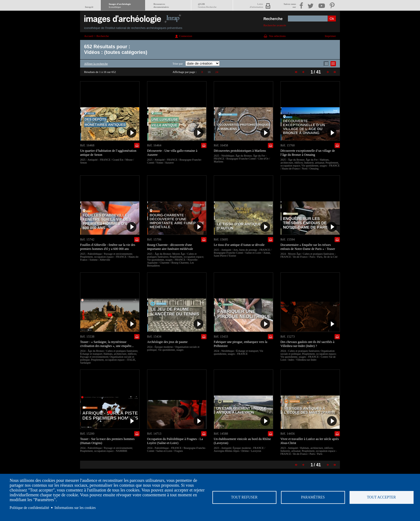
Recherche (273, 19)
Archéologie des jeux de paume (167, 342)
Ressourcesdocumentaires (161, 5)
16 (209, 72)
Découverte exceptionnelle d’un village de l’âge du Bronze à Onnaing (308, 153)
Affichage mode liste (333, 64)
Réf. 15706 (154, 239)
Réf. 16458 (221, 145)
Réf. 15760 (288, 145)
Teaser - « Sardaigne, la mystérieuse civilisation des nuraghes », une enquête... (107, 344)
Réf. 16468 (87, 145)
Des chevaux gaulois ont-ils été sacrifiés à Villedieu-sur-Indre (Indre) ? (307, 344)
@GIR (207, 5)
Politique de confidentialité (29, 508)
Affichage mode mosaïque (326, 64)
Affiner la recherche (96, 64)
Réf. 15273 (288, 337)
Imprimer (330, 36)
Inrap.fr (89, 7)
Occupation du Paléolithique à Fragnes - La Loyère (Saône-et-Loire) (175, 441)
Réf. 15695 (221, 239)
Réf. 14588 (221, 434)
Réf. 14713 (154, 434)
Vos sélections (277, 36)
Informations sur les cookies (75, 508)
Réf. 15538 (87, 337)
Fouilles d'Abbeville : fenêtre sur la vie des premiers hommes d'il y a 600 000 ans (108, 247)
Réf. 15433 (221, 337)
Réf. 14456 (288, 434)
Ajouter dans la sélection (137, 145)
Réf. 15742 (87, 239)
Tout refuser (244, 497)
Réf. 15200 (87, 434)
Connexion (186, 36)
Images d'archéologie (120, 5)
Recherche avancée (275, 25)
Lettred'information (256, 5)
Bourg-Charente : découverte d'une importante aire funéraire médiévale (170, 247)
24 (217, 72)
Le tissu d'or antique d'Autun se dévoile (239, 245)
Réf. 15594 (288, 239)
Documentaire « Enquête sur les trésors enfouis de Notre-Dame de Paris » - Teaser (308, 247)
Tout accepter (381, 497)
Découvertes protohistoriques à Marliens (240, 151)
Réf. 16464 (154, 145)
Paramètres (313, 497)
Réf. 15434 (154, 337)
